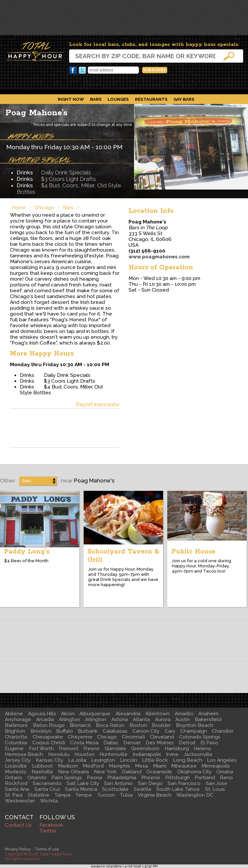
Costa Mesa (84, 743)
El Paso (209, 743)
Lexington (103, 760)
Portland (205, 778)
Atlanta (141, 719)
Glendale (115, 749)
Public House (193, 552)
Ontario (14, 778)
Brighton (15, 731)
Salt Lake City (83, 783)
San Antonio (118, 783)
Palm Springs (67, 778)
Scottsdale (115, 789)
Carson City (146, 731)
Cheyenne (80, 737)
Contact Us (18, 825)
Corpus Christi (49, 743)
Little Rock (155, 760)
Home (19, 208)
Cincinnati (134, 737)
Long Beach (188, 760)
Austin (183, 719)
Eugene (14, 749)
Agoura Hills (42, 714)
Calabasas (115, 731)
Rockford (16, 783)
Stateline (39, 795)
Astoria (120, 719)
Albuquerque (95, 714)
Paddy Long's (27, 552)
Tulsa (126, 795)
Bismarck (80, 725)
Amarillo (184, 714)
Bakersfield (208, 719)
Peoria (94, 778)
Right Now (71, 99)
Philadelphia (122, 778)
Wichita (49, 801)
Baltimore (16, 725)
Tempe (84, 795)
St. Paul (14, 795)
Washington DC (195, 795)
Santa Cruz (47, 789)
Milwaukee (184, 766)
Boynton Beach (195, 725)
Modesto (16, 772)
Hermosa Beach (24, 754)
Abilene (14, 714)
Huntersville (114, 754)
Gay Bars (184, 99)
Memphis (119, 766)
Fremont (69, 749)
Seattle (143, 789)
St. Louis (215, 789)
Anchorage (18, 719)
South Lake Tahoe (178, 789)
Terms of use (47, 849)
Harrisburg (177, 749)
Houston (84, 754)
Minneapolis (216, 766)
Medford (93, 766)
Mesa (141, 766)
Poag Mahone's (36, 113)
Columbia (16, 743)
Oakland (132, 772)
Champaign (194, 731)
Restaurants (151, 99)
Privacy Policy (18, 849)
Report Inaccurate (98, 404)
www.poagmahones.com (159, 257)
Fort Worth (41, 749)
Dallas (111, 743)
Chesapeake (48, 737)
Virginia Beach (155, 795)
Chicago (44, 208)
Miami (160, 766)
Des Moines (160, 743)
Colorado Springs (200, 737)
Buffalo (65, 731)
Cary (170, 731)
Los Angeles (222, 760)
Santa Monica (81, 789)
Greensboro (145, 749)
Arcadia (45, 719)
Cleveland (162, 737)
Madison (68, 766)
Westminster (20, 801)
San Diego (150, 783)
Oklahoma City (194, 772)
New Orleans (74, 772)
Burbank (88, 731)
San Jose (217, 783)
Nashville (42, 772)
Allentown (157, 714)
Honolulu (59, 754)
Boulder (161, 725)
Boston (138, 725)
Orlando (37, 778)
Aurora (163, 719)
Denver (132, 743)
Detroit (187, 743)
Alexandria (128, 714)
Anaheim (208, 714)
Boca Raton (110, 725)
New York (105, 772)
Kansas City (50, 760)
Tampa (62, 795)
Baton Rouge (49, 725)
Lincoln (129, 760)
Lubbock (42, 766)
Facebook (73, 70)
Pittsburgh (178, 778)
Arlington (69, 719)
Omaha (225, 772)
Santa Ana (17, 789)
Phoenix (151, 778)
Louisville (16, 766)
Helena (202, 749)
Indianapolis (147, 754)
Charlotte (16, 737)
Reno (226, 778)
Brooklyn (41, 731)
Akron (68, 714)
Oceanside (159, 772)
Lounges (118, 99)
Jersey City (18, 760)
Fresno (91, 749)
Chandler (223, 731)
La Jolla (77, 760)
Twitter (82, 70)
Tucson (106, 795)
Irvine (172, 754)
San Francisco (184, 783)
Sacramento (47, 783)
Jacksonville (198, 754)
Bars (96, 99)
